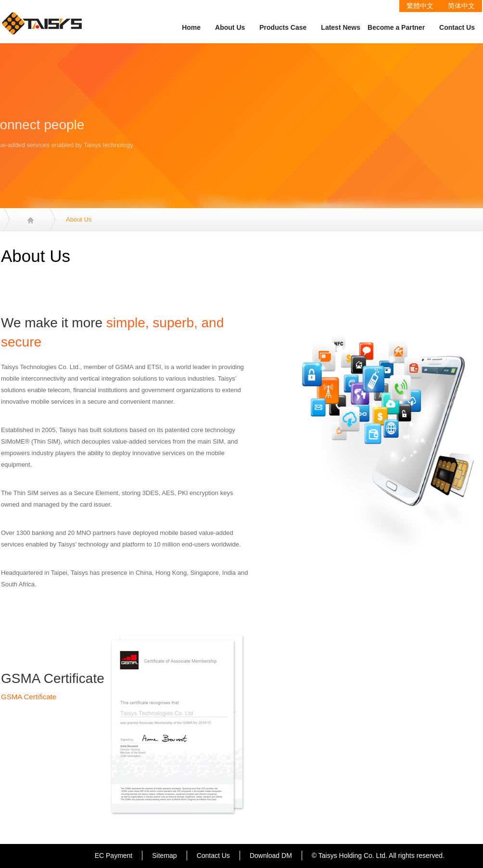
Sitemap (164, 856)
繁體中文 (420, 6)
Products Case (283, 27)
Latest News (341, 27)
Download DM (271, 856)
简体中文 (461, 6)
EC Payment (114, 856)
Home (191, 27)
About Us (230, 27)
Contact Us (457, 27)
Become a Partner (396, 27)
